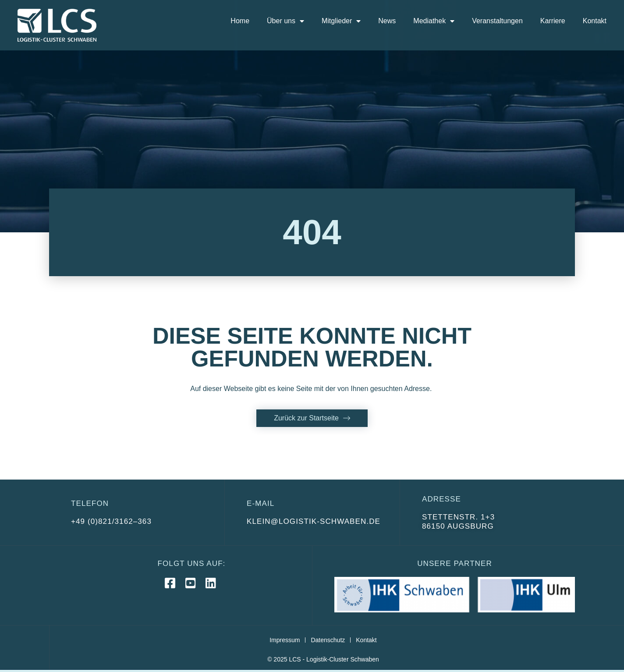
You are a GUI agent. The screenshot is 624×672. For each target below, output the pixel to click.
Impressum (285, 640)
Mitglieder (341, 21)
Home (240, 21)
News (387, 21)
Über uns (285, 21)
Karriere (553, 21)
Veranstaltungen (497, 21)
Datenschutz (328, 640)
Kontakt (595, 21)
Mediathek (434, 21)
